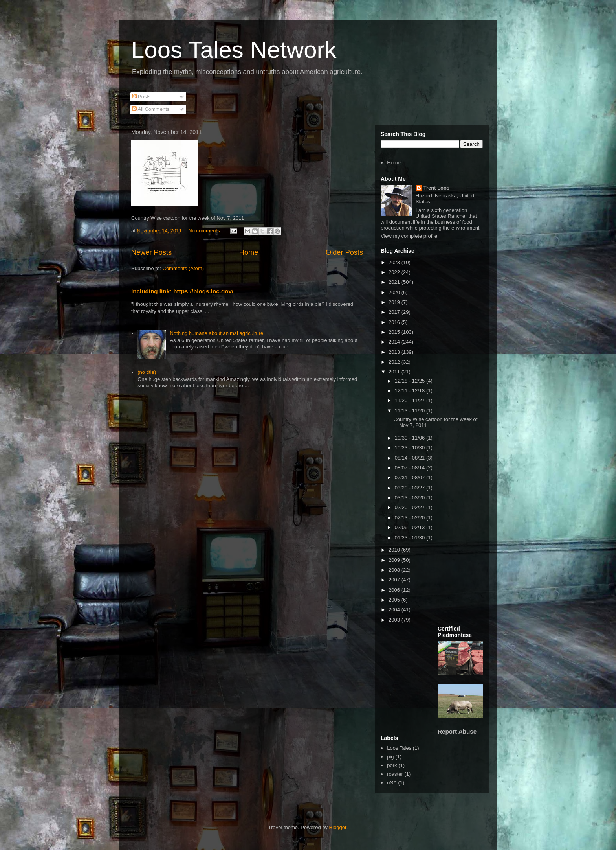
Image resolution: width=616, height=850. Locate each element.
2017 (395, 312)
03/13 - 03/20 (411, 498)
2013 (395, 352)
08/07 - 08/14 (411, 468)
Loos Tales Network (234, 50)
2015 (395, 332)
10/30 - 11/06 (411, 438)
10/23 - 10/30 (411, 448)
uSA (392, 783)
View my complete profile (409, 236)
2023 (395, 262)
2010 (395, 550)
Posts (141, 97)
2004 (395, 610)
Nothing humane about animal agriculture (216, 333)
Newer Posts (151, 252)
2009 (395, 560)
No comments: (205, 231)
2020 (395, 292)
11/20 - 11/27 (411, 400)
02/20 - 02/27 (411, 507)
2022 (395, 272)
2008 (395, 570)
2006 (395, 590)
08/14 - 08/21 (411, 458)
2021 (395, 282)
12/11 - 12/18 (411, 391)
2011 (395, 372)
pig (390, 757)
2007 (395, 580)
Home (249, 252)
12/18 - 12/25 (411, 381)
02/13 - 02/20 (411, 518)
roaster (395, 774)
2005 (395, 600)
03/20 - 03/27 (411, 488)
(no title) (147, 372)
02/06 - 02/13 (411, 527)
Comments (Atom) (183, 268)
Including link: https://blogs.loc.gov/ (182, 291)
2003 (395, 620)
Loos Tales (399, 748)
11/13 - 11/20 (411, 411)
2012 (395, 362)
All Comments (151, 109)
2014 (395, 342)
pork (392, 765)
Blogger (338, 827)
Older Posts (344, 252)
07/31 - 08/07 (411, 477)
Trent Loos (436, 188)
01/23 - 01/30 (411, 538)
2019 (395, 302)
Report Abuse (457, 731)
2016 (395, 322)
